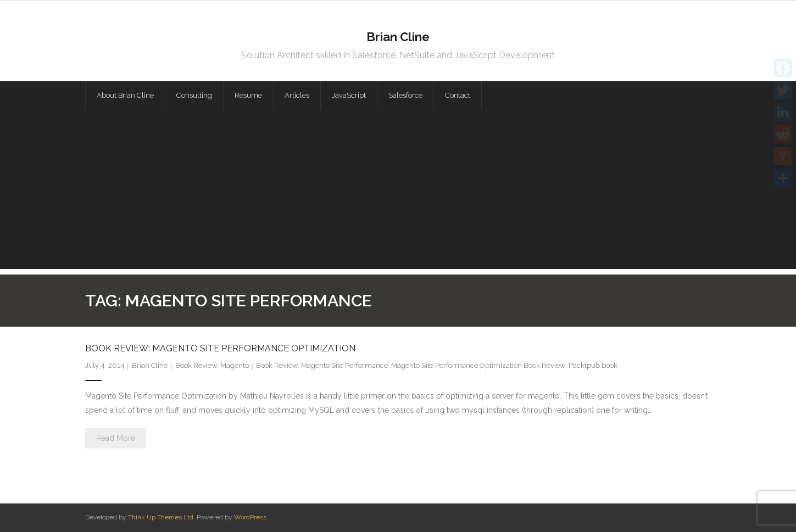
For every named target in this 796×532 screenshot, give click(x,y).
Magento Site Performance (344, 365)
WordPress (250, 517)
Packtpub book (593, 365)
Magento (235, 365)
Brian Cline (150, 365)
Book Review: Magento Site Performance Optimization (220, 348)
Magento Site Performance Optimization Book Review (478, 365)
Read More (116, 438)
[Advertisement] (398, 192)
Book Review (196, 365)
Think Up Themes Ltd (161, 517)
